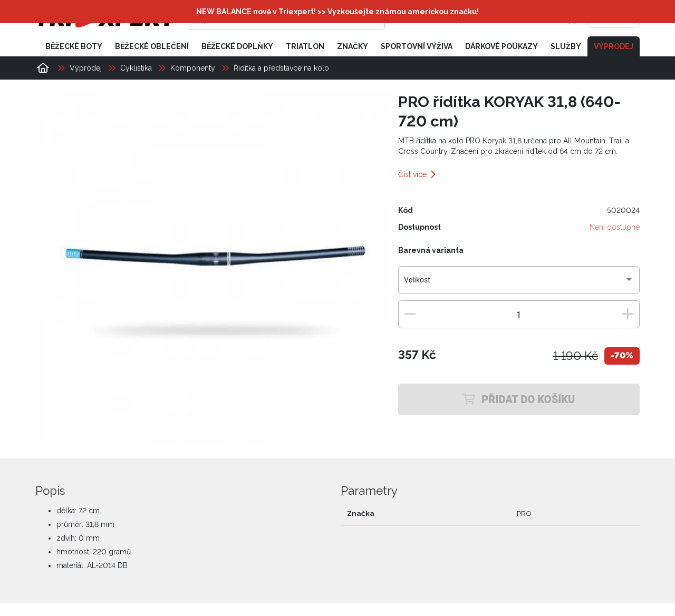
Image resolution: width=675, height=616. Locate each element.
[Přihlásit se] (478, 18)
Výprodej (614, 46)
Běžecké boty (74, 46)
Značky (353, 46)
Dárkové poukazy (502, 46)
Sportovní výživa (417, 46)
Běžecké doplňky (237, 46)
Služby (566, 46)
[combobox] (519, 284)
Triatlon (305, 46)
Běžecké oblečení (152, 46)
